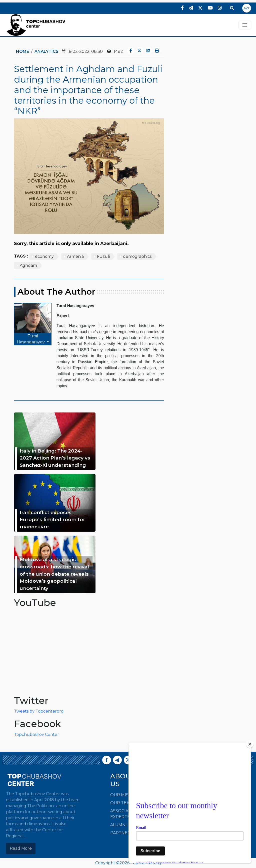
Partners (122, 833)
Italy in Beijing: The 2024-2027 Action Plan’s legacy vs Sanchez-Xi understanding (55, 458)
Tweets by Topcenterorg (39, 711)
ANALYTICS (46, 51)
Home (22, 51)
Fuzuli (103, 256)
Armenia (75, 256)
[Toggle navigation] (245, 25)
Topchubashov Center (36, 734)
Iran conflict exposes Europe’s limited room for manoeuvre (52, 520)
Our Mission (125, 795)
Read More (21, 848)
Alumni (118, 825)
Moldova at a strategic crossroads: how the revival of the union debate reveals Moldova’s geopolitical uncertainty (54, 574)
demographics (137, 256)
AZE (247, 8)
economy (44, 256)
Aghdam (28, 265)
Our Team (122, 803)
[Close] (250, 744)
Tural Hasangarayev (31, 339)
